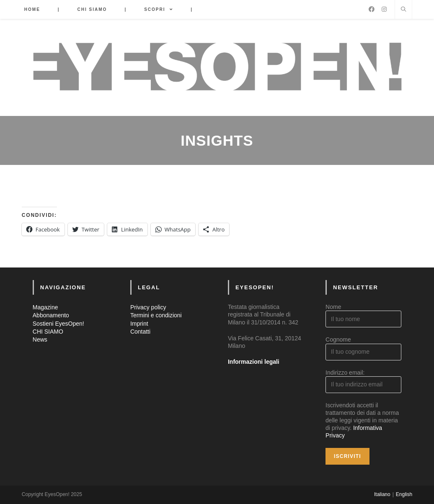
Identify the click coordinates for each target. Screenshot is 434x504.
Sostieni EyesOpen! (58, 324)
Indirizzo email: (345, 373)
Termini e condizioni (156, 315)
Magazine (45, 307)
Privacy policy (148, 307)
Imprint (139, 324)
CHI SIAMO (48, 332)
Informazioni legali (254, 362)
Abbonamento (51, 315)
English (404, 494)
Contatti (140, 332)
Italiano (382, 494)
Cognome (338, 339)
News (40, 339)
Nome (333, 307)
